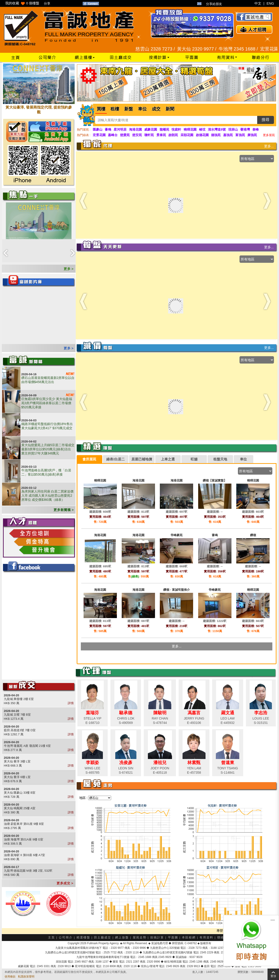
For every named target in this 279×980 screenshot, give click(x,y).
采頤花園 (187, 135)
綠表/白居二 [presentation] (115, 459)
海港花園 (135, 129)
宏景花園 (99, 135)
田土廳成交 (103, 937)
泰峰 (256, 129)
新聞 (170, 109)
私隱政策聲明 (26, 977)
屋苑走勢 (140, 937)
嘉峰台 (113, 135)
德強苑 (216, 135)
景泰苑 (161, 135)
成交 (156, 109)
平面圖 (173, 937)
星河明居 (120, 129)
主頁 (51, 937)
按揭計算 (157, 937)
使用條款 (10, 977)
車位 (142, 109)
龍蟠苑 (164, 129)
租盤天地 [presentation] (220, 459)
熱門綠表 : (84, 135)
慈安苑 (137, 135)
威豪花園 (151, 129)
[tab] (89, 459)
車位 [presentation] (243, 459)
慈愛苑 (125, 135)
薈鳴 (108, 129)
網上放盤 (122, 937)
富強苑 (240, 135)
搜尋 (265, 120)
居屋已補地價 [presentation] (142, 459)
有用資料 (206, 937)
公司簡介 (66, 937)
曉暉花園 (190, 129)
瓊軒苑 (149, 135)
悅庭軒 (176, 129)
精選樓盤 (83, 937)
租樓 (115, 109)
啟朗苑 (173, 135)
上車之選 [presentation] (168, 459)
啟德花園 (202, 135)
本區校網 (189, 937)
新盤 (129, 109)
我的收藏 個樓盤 (22, 3)
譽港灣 (245, 129)
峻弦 (202, 129)
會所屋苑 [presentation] (89, 459)
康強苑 (252, 135)
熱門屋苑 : (84, 130)
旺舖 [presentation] (194, 459)
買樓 (101, 109)
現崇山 (233, 129)
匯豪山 (98, 129)
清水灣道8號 (217, 129)
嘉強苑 (228, 135)
